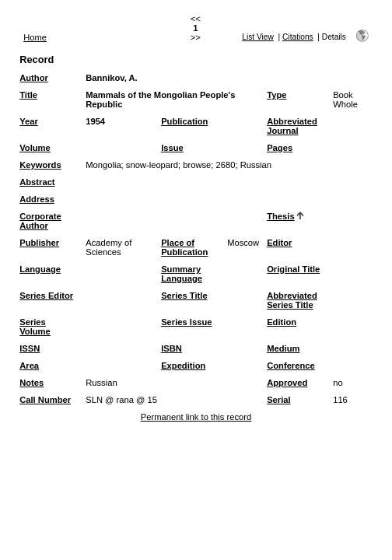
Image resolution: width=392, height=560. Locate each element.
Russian (256, 165)
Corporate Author (40, 221)
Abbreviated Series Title (292, 300)
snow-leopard (152, 165)
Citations (298, 37)
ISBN (171, 348)
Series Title (184, 296)
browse (197, 165)
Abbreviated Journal (292, 126)
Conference (291, 366)
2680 (226, 165)
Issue (172, 148)
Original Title (293, 269)
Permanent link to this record (196, 417)
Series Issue (186, 322)
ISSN (30, 348)
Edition (282, 322)
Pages (280, 148)
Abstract (37, 182)
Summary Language (182, 274)
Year (29, 121)
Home (35, 37)
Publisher (39, 243)
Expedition (183, 366)
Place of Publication (184, 247)
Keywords (40, 165)
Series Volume (35, 327)
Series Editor (46, 296)
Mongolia (103, 165)
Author (34, 78)
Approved (287, 383)
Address (37, 199)
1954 (95, 121)
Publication (184, 121)
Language (40, 269)
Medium (283, 348)
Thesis (280, 216)
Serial (278, 400)
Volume (35, 148)
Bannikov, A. (112, 78)
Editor (279, 243)
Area (29, 366)
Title (28, 95)
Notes (31, 383)
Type (276, 95)
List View (258, 37)
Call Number (45, 400)
